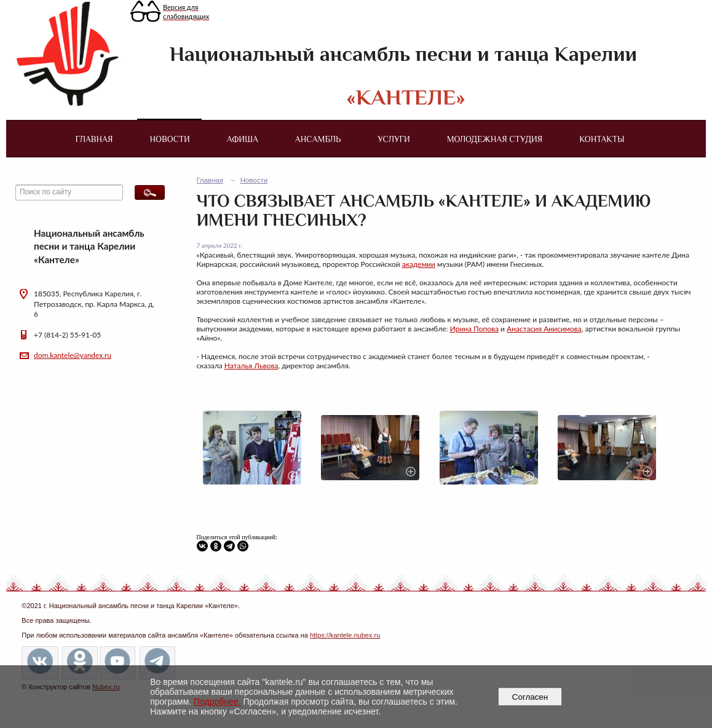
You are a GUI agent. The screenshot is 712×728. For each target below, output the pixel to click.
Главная (94, 139)
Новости (170, 139)
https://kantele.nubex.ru (345, 635)
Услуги (394, 139)
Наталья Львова (251, 366)
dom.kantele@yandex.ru (73, 355)
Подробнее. (217, 702)
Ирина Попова (474, 329)
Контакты (602, 139)
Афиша (243, 139)
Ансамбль (318, 139)
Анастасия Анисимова (544, 329)
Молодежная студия (495, 139)
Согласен (530, 697)
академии (419, 264)
